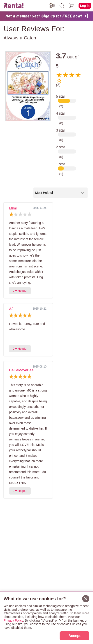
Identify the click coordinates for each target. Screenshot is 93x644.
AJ (11, 309)
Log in (85, 6)
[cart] (72, 6)
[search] (62, 6)
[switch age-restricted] (52, 6)
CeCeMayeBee (21, 370)
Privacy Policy (13, 620)
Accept (74, 636)
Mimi (13, 208)
